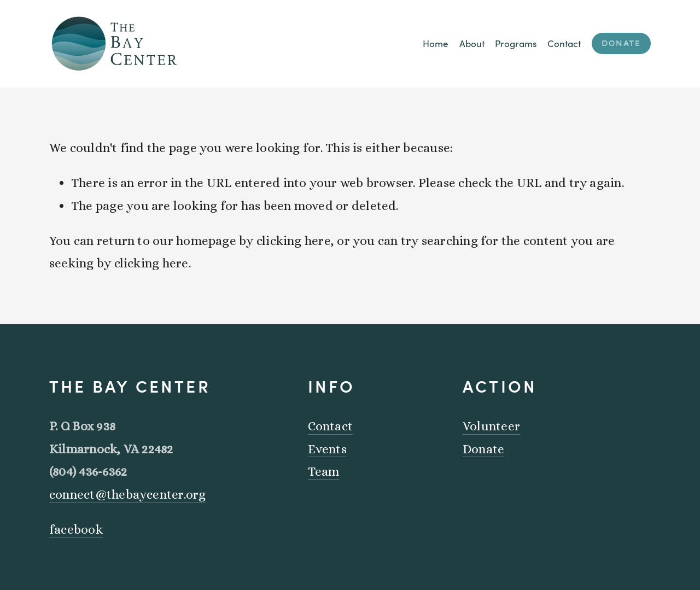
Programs (516, 43)
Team (324, 471)
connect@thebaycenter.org (128, 494)
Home (436, 43)
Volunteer (491, 426)
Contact (564, 43)
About (472, 43)
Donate (621, 43)
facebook (76, 529)
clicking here (294, 241)
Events (327, 449)
